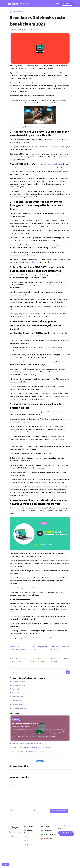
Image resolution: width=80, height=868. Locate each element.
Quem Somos (31, 827)
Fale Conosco (31, 841)
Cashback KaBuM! (16, 697)
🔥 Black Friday (48, 839)
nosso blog (49, 638)
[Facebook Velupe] (10, 832)
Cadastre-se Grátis (67, 4)
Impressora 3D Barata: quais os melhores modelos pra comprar (31, 747)
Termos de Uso (31, 837)
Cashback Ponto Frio (17, 685)
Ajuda (5, 864)
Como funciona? (48, 831)
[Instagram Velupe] (15, 832)
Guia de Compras (16, 12)
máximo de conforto (33, 262)
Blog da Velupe (31, 845)
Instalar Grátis (66, 833)
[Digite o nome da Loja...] (36, 4)
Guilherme (37, 29)
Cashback (16, 719)
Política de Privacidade (29, 832)
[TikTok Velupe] (17, 836)
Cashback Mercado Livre (18, 708)
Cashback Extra (16, 689)
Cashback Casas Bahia (18, 681)
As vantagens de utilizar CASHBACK (26, 723)
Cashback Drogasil (17, 704)
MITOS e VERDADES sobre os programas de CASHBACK (28, 751)
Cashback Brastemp (17, 693)
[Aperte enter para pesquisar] (53, 4)
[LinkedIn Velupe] (19, 832)
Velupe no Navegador (50, 835)
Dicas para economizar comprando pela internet (26, 744)
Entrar (57, 4)
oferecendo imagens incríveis (52, 164)
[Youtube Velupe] (12, 836)
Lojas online (47, 827)
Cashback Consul (16, 701)
